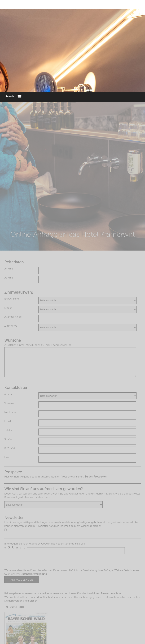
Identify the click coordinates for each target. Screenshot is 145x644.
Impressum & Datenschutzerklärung (72, 637)
